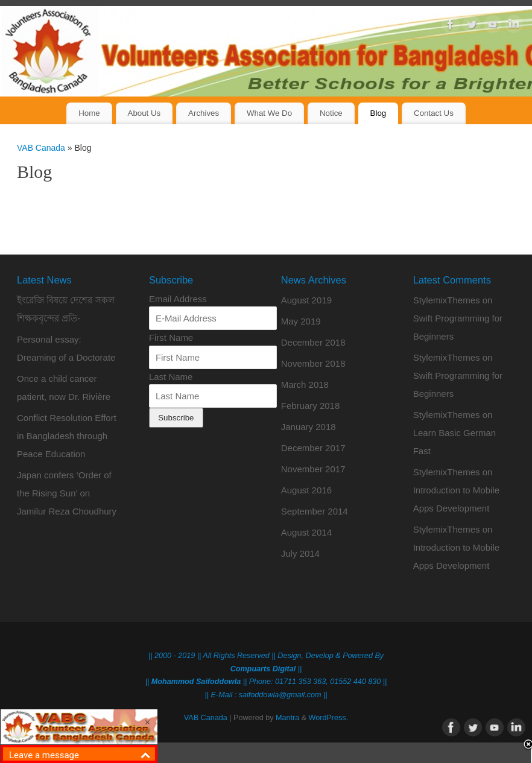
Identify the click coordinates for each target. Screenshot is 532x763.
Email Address (178, 299)
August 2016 (306, 490)
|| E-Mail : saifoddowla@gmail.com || (266, 695)
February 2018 (311, 406)
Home (89, 113)
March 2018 (305, 385)
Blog (378, 113)
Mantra (287, 718)
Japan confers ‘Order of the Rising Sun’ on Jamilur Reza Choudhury (67, 493)
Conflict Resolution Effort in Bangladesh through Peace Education (67, 436)
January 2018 (309, 427)
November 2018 (313, 363)
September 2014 (315, 511)
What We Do (269, 113)
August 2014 (306, 532)
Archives (204, 113)
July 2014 (300, 553)
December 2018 (313, 342)
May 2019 (301, 321)
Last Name (171, 377)
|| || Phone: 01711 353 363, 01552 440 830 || (266, 682)
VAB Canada (41, 148)
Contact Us (434, 113)
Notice (331, 113)
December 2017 (313, 448)
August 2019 (306, 300)
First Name (171, 337)
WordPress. (329, 718)
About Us (144, 113)
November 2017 (313, 469)
